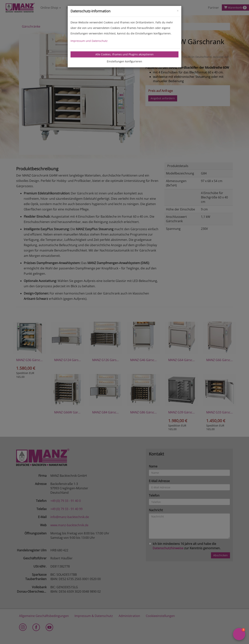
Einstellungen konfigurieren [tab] (124, 61)
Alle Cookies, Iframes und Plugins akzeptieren (124, 54)
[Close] (178, 10)
